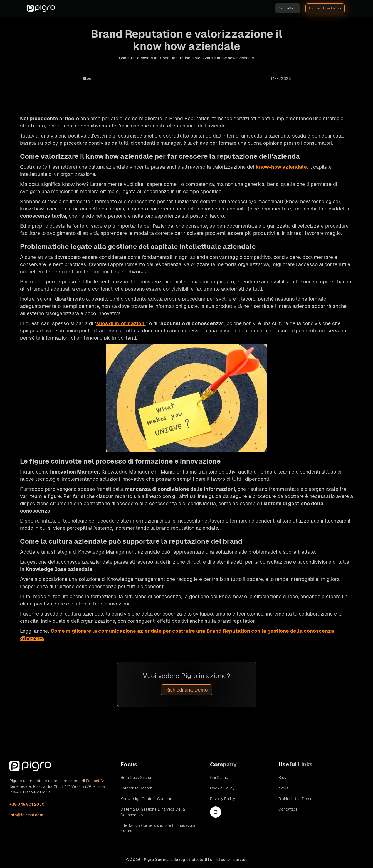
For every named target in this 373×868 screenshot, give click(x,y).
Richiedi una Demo (186, 690)
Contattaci (288, 8)
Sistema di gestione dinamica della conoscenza (153, 812)
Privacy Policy (223, 799)
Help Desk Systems (138, 778)
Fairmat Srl (96, 781)
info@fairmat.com (26, 815)
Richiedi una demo (325, 8)
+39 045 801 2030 (27, 804)
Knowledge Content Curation (146, 799)
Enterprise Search (136, 788)
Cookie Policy (222, 788)
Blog (282, 778)
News (283, 788)
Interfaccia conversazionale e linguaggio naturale (158, 828)
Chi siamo (219, 778)
